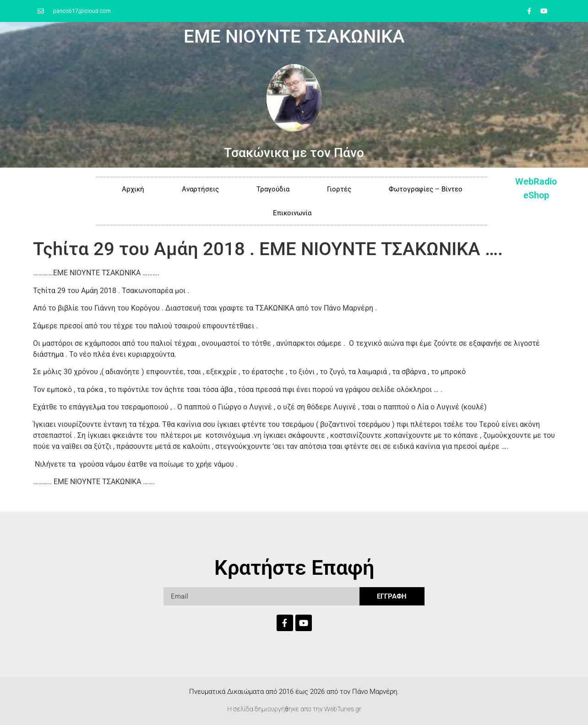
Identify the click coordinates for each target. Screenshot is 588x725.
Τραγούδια (273, 189)
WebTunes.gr (343, 709)
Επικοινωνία (292, 213)
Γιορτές (339, 189)
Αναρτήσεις (200, 189)
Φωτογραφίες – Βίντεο (426, 189)
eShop (536, 195)
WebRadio (536, 181)
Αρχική (133, 189)
